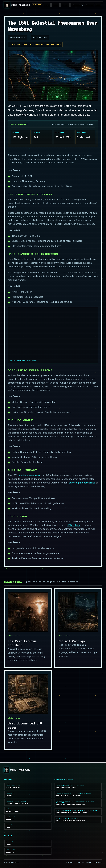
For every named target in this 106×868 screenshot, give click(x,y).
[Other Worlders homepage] (17, 5)
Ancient (65, 5)
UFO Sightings (40, 38)
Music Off (37, 5)
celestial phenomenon (30, 475)
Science (90, 5)
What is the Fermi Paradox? (78, 819)
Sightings (45, 5)
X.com (28, 843)
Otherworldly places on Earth (78, 811)
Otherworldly (77, 5)
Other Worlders (18, 38)
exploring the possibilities (82, 483)
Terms (89, 863)
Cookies (80, 863)
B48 (36, 137)
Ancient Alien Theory (28, 802)
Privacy (70, 863)
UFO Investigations (78, 786)
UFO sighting (74, 525)
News (98, 5)
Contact (98, 863)
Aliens (55, 5)
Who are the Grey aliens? (78, 794)
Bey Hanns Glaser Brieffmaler (23, 361)
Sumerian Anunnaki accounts (78, 803)
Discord (28, 851)
